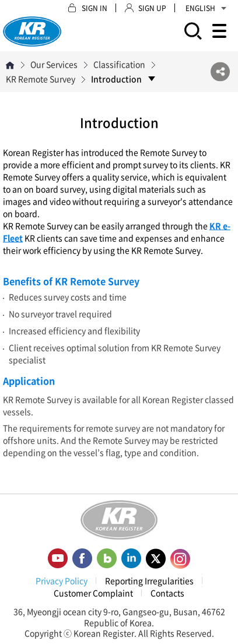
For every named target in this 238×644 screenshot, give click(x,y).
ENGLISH (206, 8)
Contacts (167, 593)
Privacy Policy (62, 580)
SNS (220, 72)
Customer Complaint (93, 593)
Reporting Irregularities (149, 580)
